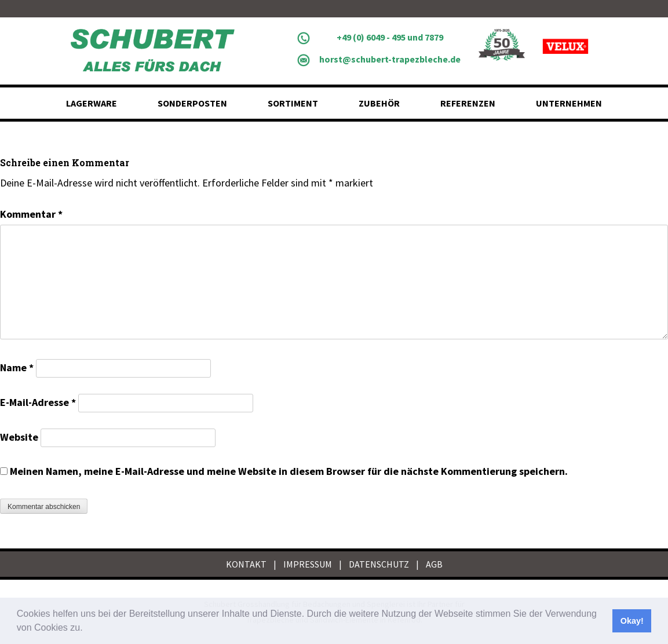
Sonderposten (192, 103)
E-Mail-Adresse (38, 402)
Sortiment (293, 103)
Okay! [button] (632, 621)
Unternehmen (569, 103)
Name (17, 367)
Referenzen (468, 103)
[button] (87, 629)
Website (19, 437)
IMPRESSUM (308, 564)
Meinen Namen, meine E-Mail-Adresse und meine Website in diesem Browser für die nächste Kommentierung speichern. (289, 471)
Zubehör (379, 103)
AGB (434, 564)
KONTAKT (246, 564)
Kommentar (31, 214)
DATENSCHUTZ (379, 564)
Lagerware (92, 103)
